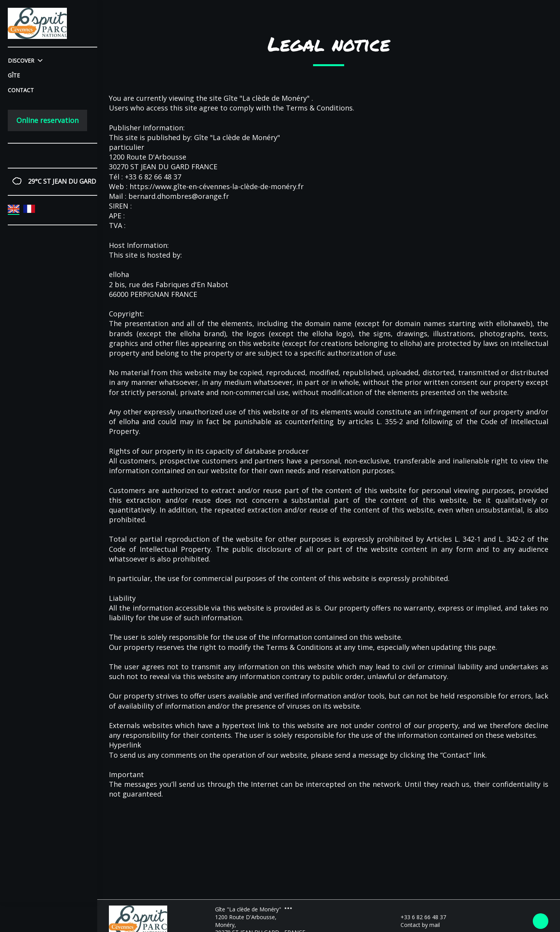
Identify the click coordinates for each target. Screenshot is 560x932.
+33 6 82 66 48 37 (419, 917)
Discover (25, 61)
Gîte (14, 75)
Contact (21, 90)
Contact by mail (416, 925)
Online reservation (47, 120)
